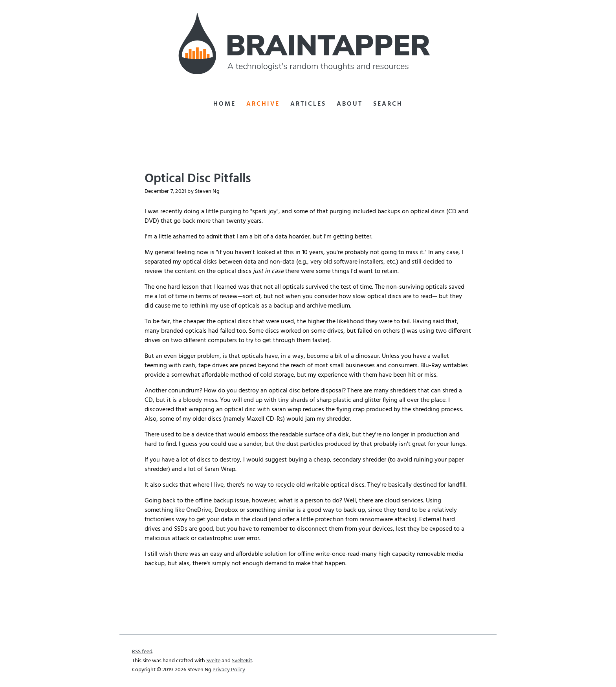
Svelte (213, 661)
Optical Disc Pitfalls (198, 179)
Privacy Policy (229, 670)
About (350, 104)
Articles (308, 104)
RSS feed (142, 652)
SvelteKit (242, 661)
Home (225, 104)
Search (388, 104)
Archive (263, 104)
